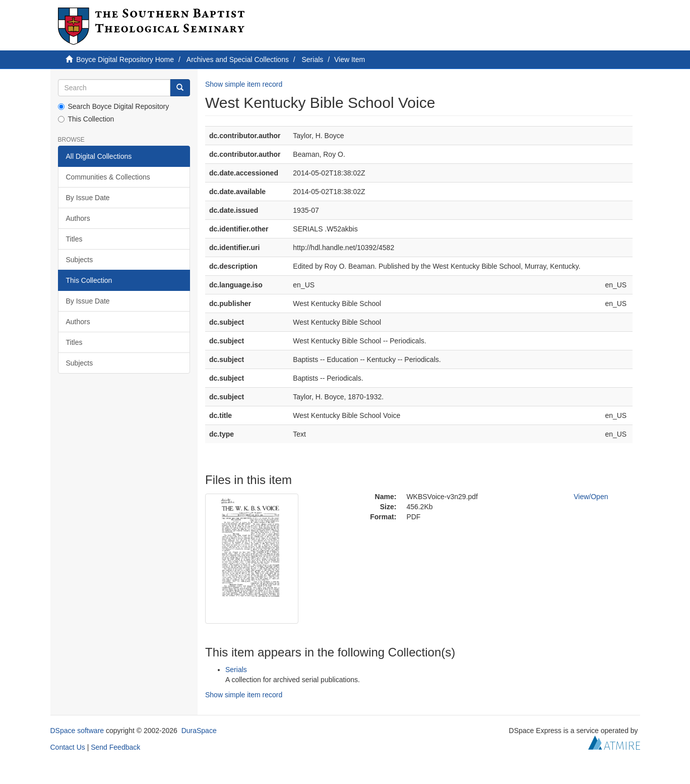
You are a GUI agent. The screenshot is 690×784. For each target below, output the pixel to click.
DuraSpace (199, 731)
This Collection (86, 119)
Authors (78, 218)
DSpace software (77, 731)
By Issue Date (88, 198)
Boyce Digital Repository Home (125, 59)
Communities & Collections (108, 177)
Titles (74, 239)
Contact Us (68, 747)
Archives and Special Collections (238, 59)
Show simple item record (244, 84)
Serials (313, 59)
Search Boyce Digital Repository (114, 106)
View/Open (591, 497)
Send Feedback (115, 747)
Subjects (80, 260)
